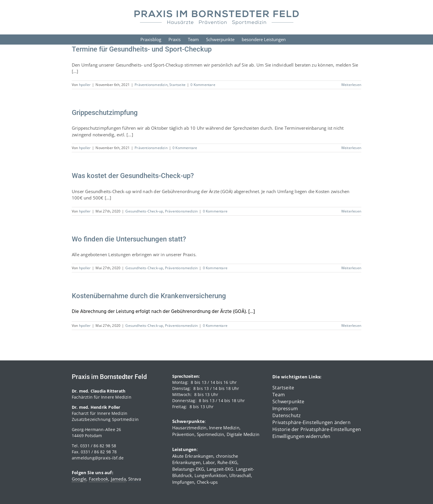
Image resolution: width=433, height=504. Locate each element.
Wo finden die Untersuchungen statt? (129, 239)
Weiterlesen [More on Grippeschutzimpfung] (351, 148)
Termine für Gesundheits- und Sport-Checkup (142, 49)
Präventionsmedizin (151, 85)
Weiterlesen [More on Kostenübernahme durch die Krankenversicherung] (351, 326)
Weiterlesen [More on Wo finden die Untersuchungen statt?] (351, 268)
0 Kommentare (203, 85)
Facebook (99, 479)
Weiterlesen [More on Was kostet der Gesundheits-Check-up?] (351, 211)
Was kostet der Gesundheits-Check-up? (133, 176)
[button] (317, 422)
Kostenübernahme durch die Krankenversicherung (149, 296)
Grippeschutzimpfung (105, 113)
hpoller (85, 85)
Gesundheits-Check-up (144, 211)
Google (79, 479)
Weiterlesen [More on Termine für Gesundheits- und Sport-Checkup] (351, 85)
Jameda (118, 479)
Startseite (177, 85)
